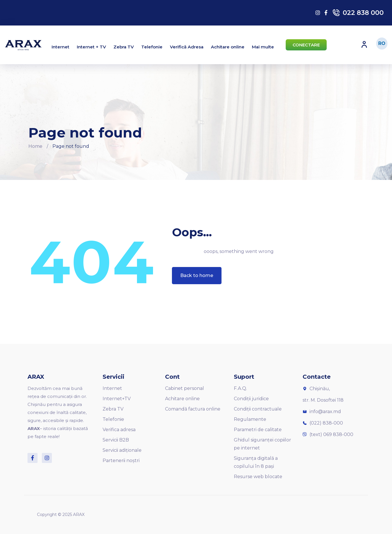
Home (35, 146)
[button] (306, 45)
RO (382, 43)
